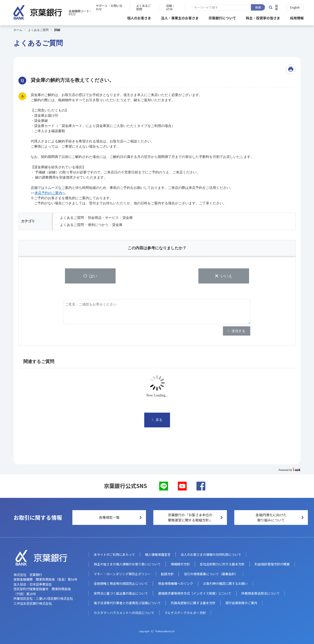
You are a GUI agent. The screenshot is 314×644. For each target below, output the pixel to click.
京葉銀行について (222, 17)
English (295, 7)
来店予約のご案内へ (50, 192)
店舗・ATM (247, 7)
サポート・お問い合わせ (178, 7)
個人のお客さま (139, 17)
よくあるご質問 (217, 7)
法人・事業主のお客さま (180, 17)
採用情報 (297, 17)
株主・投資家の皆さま (263, 17)
